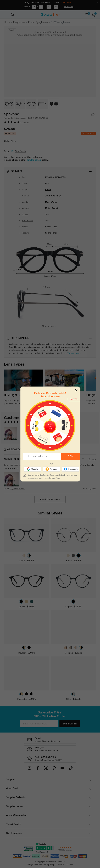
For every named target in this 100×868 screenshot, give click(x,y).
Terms (74, 399)
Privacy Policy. (55, 478)
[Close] (76, 390)
